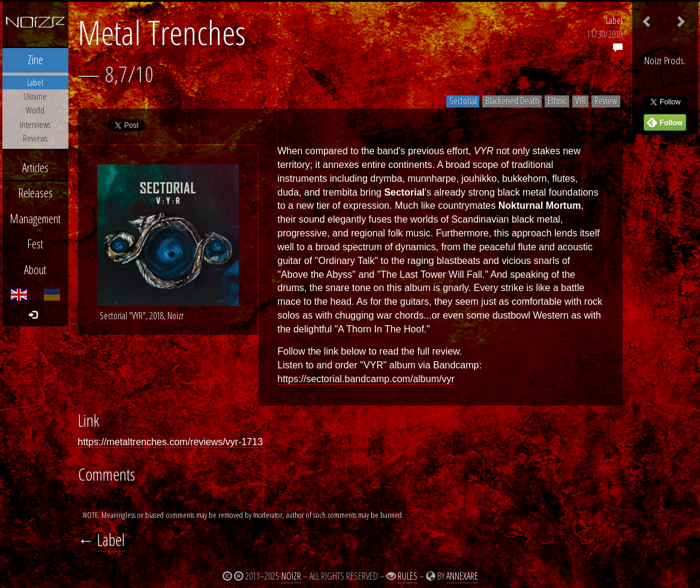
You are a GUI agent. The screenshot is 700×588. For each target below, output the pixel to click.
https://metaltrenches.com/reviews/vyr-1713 (171, 442)
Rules (408, 576)
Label (614, 20)
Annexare (462, 576)
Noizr (291, 576)
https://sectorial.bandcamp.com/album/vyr (366, 379)
